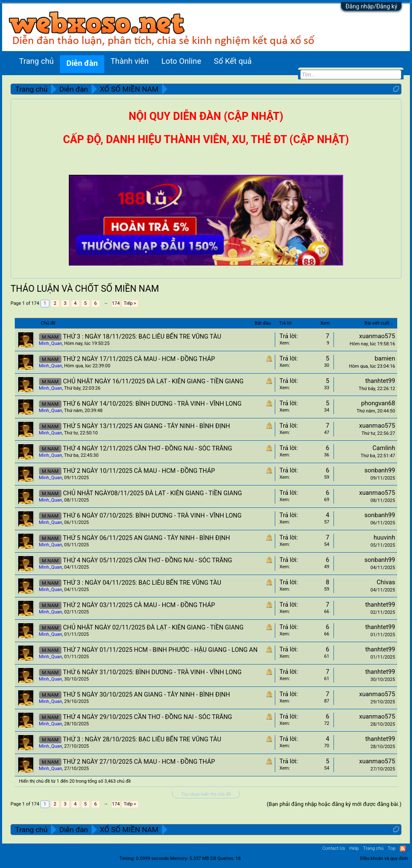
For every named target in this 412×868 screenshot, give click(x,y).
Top (392, 848)
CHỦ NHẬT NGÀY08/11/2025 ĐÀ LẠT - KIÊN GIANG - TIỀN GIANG (152, 493)
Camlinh (384, 448)
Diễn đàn (82, 63)
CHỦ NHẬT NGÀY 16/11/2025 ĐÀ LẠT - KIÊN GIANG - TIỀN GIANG (153, 381)
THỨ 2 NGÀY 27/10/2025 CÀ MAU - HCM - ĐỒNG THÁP (139, 762)
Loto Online (181, 61)
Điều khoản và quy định (384, 859)
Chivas (386, 582)
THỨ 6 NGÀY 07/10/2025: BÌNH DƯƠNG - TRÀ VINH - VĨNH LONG (152, 515)
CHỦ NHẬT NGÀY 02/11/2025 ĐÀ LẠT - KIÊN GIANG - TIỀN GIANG (153, 627)
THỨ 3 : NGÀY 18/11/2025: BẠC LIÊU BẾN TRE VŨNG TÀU (142, 336)
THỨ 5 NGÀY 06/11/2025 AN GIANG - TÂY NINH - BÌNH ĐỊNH (146, 538)
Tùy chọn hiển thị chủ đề (206, 794)
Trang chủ (36, 61)
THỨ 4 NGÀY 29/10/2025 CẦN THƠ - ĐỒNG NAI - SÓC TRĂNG (148, 717)
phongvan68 (378, 403)
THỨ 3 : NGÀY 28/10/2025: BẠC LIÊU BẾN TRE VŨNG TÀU (142, 739)
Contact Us (333, 848)
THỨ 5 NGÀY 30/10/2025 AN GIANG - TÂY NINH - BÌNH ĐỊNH (146, 694)
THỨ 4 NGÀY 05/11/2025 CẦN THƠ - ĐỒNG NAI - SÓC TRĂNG (148, 560)
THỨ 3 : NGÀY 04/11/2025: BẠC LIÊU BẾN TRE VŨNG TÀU (142, 583)
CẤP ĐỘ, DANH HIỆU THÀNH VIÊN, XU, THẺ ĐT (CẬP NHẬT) (206, 140)
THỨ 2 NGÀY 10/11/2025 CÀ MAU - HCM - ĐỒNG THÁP (139, 471)
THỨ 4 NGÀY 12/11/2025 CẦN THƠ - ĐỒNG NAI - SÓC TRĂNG (148, 448)
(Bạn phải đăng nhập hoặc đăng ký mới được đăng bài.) (334, 804)
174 (116, 303)
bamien (385, 358)
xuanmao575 (377, 336)
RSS (403, 849)
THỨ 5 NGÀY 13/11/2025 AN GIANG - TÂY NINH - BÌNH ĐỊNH (146, 426)
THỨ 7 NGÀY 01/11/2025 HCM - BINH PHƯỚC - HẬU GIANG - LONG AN (160, 650)
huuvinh (384, 537)
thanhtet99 (380, 381)
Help (354, 848)
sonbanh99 (380, 470)
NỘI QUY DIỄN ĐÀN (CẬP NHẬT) (206, 116)
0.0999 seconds (152, 859)
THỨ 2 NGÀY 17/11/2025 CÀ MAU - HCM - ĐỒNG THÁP (139, 359)
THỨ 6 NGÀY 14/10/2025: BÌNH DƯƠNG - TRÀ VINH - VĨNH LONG (152, 404)
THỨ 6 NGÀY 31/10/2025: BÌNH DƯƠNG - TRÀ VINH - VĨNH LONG (152, 672)
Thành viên (130, 61)
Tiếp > (130, 303)
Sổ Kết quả (233, 61)
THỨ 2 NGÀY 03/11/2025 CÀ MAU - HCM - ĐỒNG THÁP (139, 605)
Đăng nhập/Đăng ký (371, 6)
